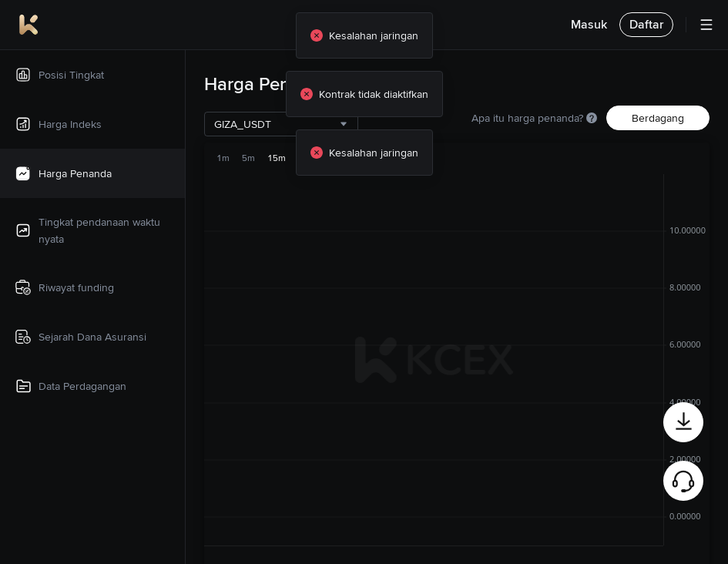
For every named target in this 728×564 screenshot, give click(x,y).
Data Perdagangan (70, 386)
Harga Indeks (58, 124)
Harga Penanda (63, 173)
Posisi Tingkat (59, 75)
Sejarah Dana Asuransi (80, 337)
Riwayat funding (64, 287)
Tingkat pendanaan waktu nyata (87, 230)
